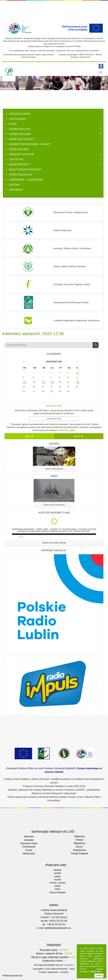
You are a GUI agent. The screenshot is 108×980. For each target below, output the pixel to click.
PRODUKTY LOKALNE (22, 154)
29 (35, 373)
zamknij (99, 976)
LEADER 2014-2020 (20, 134)
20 (34, 387)
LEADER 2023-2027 (20, 129)
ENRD (58, 886)
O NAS (13, 124)
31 (68, 391)
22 (52, 387)
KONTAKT (15, 185)
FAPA (57, 889)
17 (68, 382)
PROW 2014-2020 (19, 149)
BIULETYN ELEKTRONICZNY (25, 169)
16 (60, 382)
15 (52, 382)
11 (77, 377)
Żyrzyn (79, 847)
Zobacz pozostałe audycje (54, 543)
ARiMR (58, 873)
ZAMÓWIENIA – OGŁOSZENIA (26, 180)
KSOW (58, 880)
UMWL (58, 876)
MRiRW (57, 870)
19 (24, 387)
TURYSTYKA (16, 159)
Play (54, 521)
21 (43, 387)
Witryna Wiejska (58, 892)
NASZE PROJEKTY (20, 164)
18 (78, 382)
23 (60, 387)
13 (34, 382)
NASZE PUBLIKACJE (21, 175)
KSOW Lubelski (57, 883)
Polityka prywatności (12, 975)
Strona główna (20, 114)
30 (44, 373)
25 (77, 387)
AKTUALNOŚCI (17, 119)
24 (68, 387)
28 (25, 373)
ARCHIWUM (16, 190)
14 (44, 382)
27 (34, 391)
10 (68, 377)
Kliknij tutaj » (96, 972)
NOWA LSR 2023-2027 (21, 139)
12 (25, 382)
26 (24, 391)
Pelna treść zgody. (67, 430)
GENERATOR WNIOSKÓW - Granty (30, 144)
